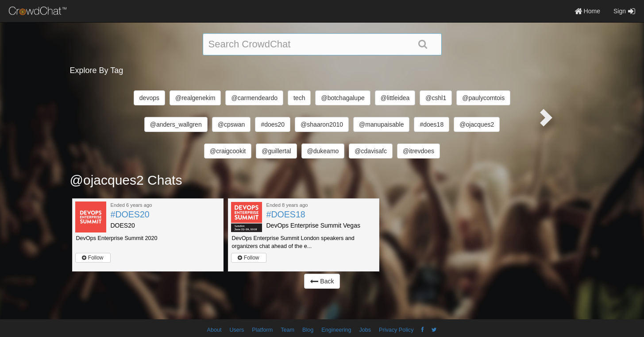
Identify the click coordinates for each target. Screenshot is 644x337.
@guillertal (276, 151)
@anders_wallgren (176, 124)
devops (149, 98)
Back (322, 281)
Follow (93, 258)
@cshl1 (436, 98)
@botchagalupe (343, 98)
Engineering (336, 330)
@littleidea (395, 98)
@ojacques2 (477, 124)
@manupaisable (381, 124)
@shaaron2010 (322, 124)
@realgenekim (195, 98)
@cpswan (231, 124)
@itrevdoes (418, 151)
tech (299, 98)
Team (287, 330)
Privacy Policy (396, 330)
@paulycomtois (483, 98)
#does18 (432, 124)
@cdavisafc (371, 151)
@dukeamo (323, 151)
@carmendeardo (254, 98)
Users (237, 330)
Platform (262, 330)
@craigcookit (228, 151)
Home (587, 11)
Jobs (365, 330)
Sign (624, 11)
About (214, 330)
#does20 (273, 124)
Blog (308, 330)
